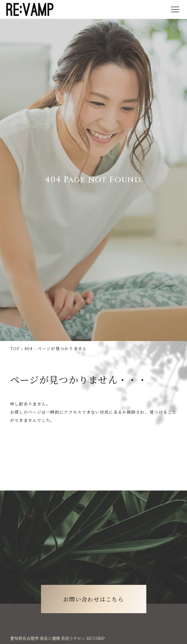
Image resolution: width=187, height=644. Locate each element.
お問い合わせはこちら (93, 599)
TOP (15, 348)
